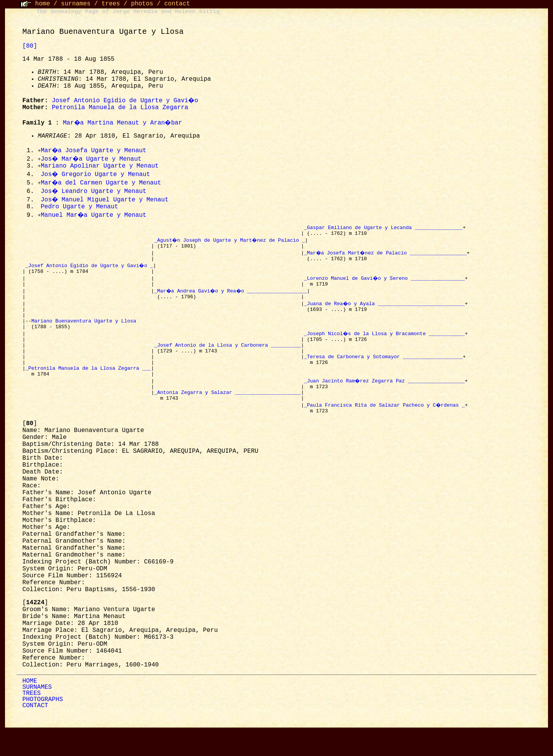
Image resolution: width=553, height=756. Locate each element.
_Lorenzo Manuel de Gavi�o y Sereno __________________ (385, 284)
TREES (31, 719)
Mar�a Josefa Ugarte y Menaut (94, 151)
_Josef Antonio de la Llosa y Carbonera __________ (227, 361)
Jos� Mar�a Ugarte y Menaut (92, 159)
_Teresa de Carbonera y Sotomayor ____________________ (383, 374)
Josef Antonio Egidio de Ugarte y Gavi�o (126, 101)
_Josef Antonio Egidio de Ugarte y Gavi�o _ (90, 271)
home (43, 4)
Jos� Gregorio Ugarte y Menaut (96, 175)
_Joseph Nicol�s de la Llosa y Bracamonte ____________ (385, 347)
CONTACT (35, 732)
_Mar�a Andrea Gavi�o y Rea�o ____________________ (232, 298)
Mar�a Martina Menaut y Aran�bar (124, 123)
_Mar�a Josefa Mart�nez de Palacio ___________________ (386, 257)
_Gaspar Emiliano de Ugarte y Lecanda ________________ (383, 229)
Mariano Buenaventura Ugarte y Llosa (85, 333)
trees (111, 4)
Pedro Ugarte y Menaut (79, 208)
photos (142, 4)
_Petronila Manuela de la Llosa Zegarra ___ (88, 388)
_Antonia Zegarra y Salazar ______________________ (227, 416)
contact (177, 4)
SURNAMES (37, 713)
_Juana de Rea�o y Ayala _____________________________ (385, 312)
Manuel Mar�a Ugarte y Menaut (94, 216)
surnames (76, 4)
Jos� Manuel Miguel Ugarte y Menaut (105, 200)
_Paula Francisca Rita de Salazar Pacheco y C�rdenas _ (385, 430)
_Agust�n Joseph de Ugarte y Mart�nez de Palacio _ (230, 243)
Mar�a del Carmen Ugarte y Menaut (102, 183)
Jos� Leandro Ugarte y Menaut (94, 192)
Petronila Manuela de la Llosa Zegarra (120, 108)
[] (30, 450)
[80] (30, 46)
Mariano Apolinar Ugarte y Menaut (100, 166)
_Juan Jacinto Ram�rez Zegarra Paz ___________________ (385, 402)
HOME (30, 707)
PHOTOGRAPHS (43, 726)
